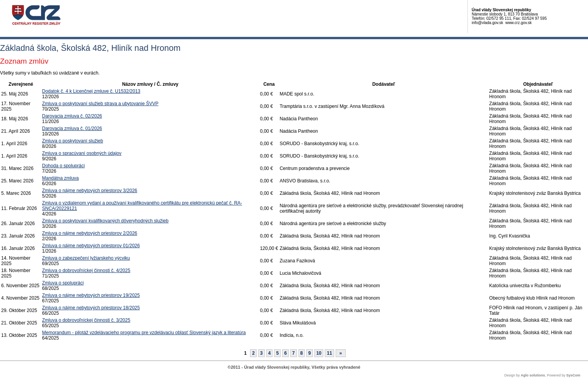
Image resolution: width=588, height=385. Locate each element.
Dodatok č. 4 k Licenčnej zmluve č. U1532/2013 (91, 91)
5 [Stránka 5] (277, 353)
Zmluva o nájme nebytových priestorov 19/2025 (91, 295)
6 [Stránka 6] (285, 353)
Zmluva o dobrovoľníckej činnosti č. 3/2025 (86, 320)
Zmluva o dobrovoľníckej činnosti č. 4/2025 (86, 271)
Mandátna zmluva (61, 178)
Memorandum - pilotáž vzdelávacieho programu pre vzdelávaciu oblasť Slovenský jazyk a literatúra (144, 333)
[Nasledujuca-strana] (341, 353)
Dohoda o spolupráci (64, 166)
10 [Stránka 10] (319, 353)
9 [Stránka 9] (310, 353)
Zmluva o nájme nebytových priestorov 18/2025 (91, 308)
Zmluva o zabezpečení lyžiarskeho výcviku (86, 258)
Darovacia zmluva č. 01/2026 (72, 128)
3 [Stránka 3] (261, 353)
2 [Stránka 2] (253, 353)
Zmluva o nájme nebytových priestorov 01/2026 (91, 246)
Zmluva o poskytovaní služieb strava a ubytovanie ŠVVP (100, 104)
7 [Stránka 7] (294, 353)
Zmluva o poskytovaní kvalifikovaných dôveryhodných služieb (105, 221)
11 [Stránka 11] (329, 353)
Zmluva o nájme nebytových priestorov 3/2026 (90, 191)
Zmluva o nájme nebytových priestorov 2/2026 (90, 233)
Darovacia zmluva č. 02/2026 (72, 116)
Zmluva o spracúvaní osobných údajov (82, 153)
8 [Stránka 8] (302, 353)
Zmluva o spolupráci (63, 283)
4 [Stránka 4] (270, 353)
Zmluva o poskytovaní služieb (73, 141)
